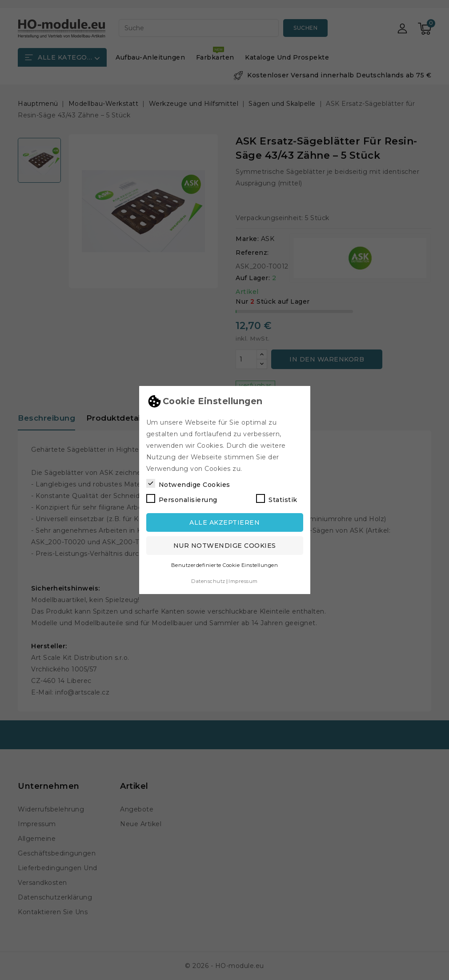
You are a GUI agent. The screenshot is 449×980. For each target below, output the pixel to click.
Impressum (243, 581)
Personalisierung (182, 499)
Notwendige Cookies (188, 484)
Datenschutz (208, 581)
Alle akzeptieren (224, 522)
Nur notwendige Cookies (225, 546)
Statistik (277, 499)
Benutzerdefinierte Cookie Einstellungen (225, 565)
